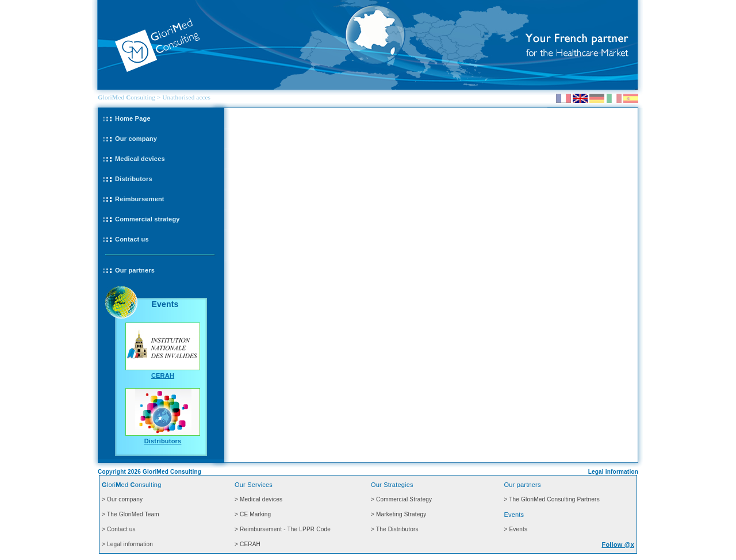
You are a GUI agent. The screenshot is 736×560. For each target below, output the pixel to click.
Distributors (134, 179)
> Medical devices (258, 499)
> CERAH (248, 544)
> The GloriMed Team (131, 514)
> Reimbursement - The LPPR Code (283, 529)
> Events (515, 529)
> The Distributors (395, 529)
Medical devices (140, 159)
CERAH (163, 375)
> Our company (122, 499)
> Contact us (119, 529)
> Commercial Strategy (401, 499)
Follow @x (618, 544)
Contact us (132, 239)
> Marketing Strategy (399, 514)
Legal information (613, 472)
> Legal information (127, 544)
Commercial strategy (147, 219)
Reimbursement (140, 199)
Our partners (135, 270)
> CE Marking (253, 514)
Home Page (133, 118)
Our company (136, 139)
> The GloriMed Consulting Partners (551, 499)
